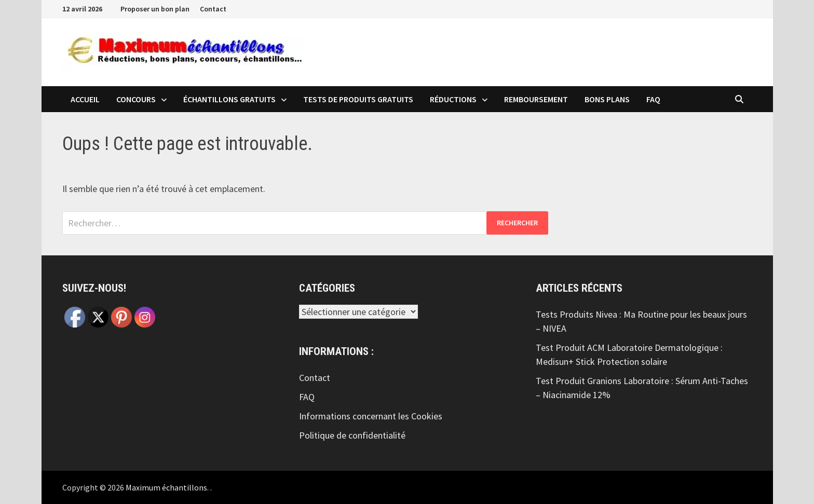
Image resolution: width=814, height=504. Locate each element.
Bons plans (607, 99)
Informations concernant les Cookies (371, 416)
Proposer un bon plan (155, 9)
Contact (213, 9)
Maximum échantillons (166, 487)
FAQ (653, 99)
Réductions (453, 99)
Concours (136, 99)
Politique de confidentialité (352, 435)
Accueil (85, 99)
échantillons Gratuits (229, 99)
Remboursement (536, 99)
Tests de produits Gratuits (358, 99)
